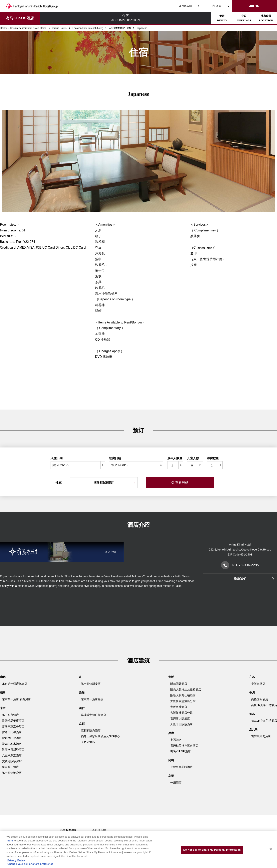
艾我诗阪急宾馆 (12, 761)
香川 (252, 692)
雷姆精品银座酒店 (13, 721)
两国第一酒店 (10, 767)
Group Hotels (59, 28)
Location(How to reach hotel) (88, 28)
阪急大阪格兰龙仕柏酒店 (186, 689)
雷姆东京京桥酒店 (13, 726)
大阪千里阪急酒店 (181, 724)
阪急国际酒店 (179, 684)
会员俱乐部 (185, 6)
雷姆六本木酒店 (12, 744)
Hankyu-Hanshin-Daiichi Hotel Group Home (23, 28)
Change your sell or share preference (30, 864)
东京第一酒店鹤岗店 (15, 684)
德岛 (252, 714)
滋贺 (82, 708)
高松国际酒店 (260, 699)
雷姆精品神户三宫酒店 (184, 746)
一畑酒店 (176, 783)
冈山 (171, 760)
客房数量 (213, 458)
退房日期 (115, 458)
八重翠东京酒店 (12, 755)
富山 (82, 677)
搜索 (59, 483)
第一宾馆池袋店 (12, 773)
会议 (127, 18)
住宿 (57, 18)
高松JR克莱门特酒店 (264, 705)
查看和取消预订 (104, 483)
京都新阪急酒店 (91, 730)
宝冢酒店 (176, 740)
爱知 (82, 692)
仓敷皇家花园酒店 (181, 767)
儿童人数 (193, 458)
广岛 (252, 677)
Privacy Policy (16, 860)
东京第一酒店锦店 (92, 699)
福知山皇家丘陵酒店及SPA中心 (100, 736)
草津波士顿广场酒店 (94, 715)
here (10, 841)
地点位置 (162, 18)
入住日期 (57, 458)
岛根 (171, 776)
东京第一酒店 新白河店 (16, 699)
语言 (216, 6)
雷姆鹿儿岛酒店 (261, 736)
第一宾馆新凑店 (91, 684)
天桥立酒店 (88, 742)
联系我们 (240, 579)
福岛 (3, 692)
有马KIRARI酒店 (20, 18)
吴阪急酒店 (258, 684)
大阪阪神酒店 (179, 707)
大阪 (171, 677)
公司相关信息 (68, 830)
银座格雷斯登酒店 (13, 750)
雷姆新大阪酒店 (180, 718)
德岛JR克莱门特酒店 (264, 721)
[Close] (271, 849)
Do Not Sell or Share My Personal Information (212, 850)
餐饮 (93, 18)
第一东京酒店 (10, 715)
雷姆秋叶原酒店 (12, 738)
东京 (3, 708)
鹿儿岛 (253, 729)
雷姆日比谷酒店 (12, 732)
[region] (138, 849)
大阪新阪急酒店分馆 (183, 701)
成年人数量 (175, 458)
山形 (3, 677)
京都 (82, 724)
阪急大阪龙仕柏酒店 (183, 695)
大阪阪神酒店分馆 (181, 713)
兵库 (171, 733)
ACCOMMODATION (120, 28)
